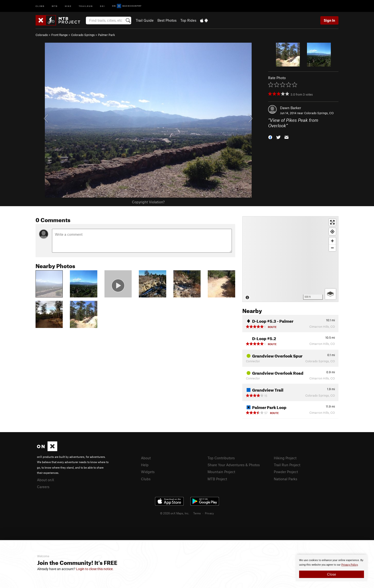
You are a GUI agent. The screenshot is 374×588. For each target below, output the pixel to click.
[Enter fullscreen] (332, 222)
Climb (40, 6)
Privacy (209, 513)
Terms (197, 513)
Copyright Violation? (148, 202)
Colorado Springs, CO (319, 113)
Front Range (60, 35)
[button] (270, 137)
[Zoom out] (332, 248)
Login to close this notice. (95, 569)
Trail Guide (145, 20)
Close (332, 574)
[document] (332, 568)
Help (145, 465)
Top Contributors (221, 458)
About (146, 458)
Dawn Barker (291, 108)
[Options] (330, 294)
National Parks (286, 479)
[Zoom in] (332, 241)
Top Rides (188, 20)
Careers (43, 487)
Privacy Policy (350, 565)
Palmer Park (106, 35)
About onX (46, 480)
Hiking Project (285, 458)
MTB (55, 6)
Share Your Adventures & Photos (234, 465)
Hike (68, 6)
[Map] (290, 259)
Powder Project (286, 472)
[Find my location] (332, 232)
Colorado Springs (83, 35)
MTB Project (217, 479)
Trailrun (86, 6)
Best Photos (167, 20)
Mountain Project (221, 472)
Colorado (42, 35)
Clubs (146, 479)
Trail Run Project (287, 465)
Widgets (148, 472)
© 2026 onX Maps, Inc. (175, 513)
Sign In (329, 20)
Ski (102, 6)
